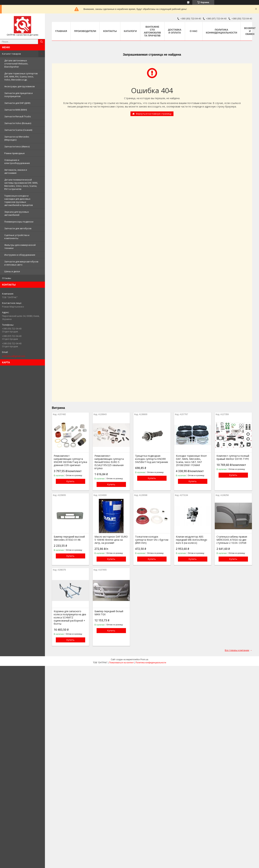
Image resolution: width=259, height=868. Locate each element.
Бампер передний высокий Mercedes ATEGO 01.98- (69, 538)
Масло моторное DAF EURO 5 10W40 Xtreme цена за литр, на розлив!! (111, 540)
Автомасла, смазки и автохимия (16, 171)
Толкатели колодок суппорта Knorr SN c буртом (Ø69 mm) (152, 540)
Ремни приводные (15, 153)
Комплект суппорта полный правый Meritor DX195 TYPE (233, 457)
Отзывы (7, 278)
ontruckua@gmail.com (14, 356)
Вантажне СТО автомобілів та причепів (152, 31)
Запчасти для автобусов (18, 228)
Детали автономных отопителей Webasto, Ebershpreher (16, 64)
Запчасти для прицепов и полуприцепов (18, 95)
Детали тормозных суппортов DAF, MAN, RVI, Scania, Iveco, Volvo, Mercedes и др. (21, 77)
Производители (85, 31)
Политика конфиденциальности (222, 31)
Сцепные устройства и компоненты (17, 237)
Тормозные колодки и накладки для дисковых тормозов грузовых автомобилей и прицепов (19, 200)
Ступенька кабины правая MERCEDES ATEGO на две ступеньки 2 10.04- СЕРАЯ (232, 540)
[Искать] (41, 42)
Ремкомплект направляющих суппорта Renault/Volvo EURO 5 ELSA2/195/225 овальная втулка (109, 462)
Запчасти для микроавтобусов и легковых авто (21, 263)
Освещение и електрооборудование (17, 162)
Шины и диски (12, 271)
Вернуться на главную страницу (154, 114)
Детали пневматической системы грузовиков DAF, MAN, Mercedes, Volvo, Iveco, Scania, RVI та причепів (21, 184)
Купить (70, 481)
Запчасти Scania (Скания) (18, 130)
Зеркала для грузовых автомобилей (17, 213)
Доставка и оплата (175, 31)
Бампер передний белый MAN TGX (109, 613)
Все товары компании (237, 650)
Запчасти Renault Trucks (18, 116)
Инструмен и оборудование (20, 255)
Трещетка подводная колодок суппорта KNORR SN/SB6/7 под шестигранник (152, 459)
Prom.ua (144, 660)
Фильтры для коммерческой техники (20, 246)
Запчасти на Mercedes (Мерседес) (17, 138)
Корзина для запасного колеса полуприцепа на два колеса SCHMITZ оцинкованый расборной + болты (70, 618)
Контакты (110, 31)
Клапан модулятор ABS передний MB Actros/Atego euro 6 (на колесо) (192, 540)
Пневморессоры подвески (19, 222)
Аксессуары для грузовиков (20, 86)
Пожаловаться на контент (121, 663)
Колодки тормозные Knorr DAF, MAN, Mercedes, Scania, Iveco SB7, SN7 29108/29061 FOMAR (191, 461)
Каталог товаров (11, 54)
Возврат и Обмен (250, 31)
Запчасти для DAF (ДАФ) (17, 103)
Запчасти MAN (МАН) (16, 110)
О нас (194, 31)
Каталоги (130, 31)
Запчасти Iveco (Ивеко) (17, 146)
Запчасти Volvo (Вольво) (18, 123)
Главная (61, 31)
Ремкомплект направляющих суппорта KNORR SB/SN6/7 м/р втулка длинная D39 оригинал (70, 461)
